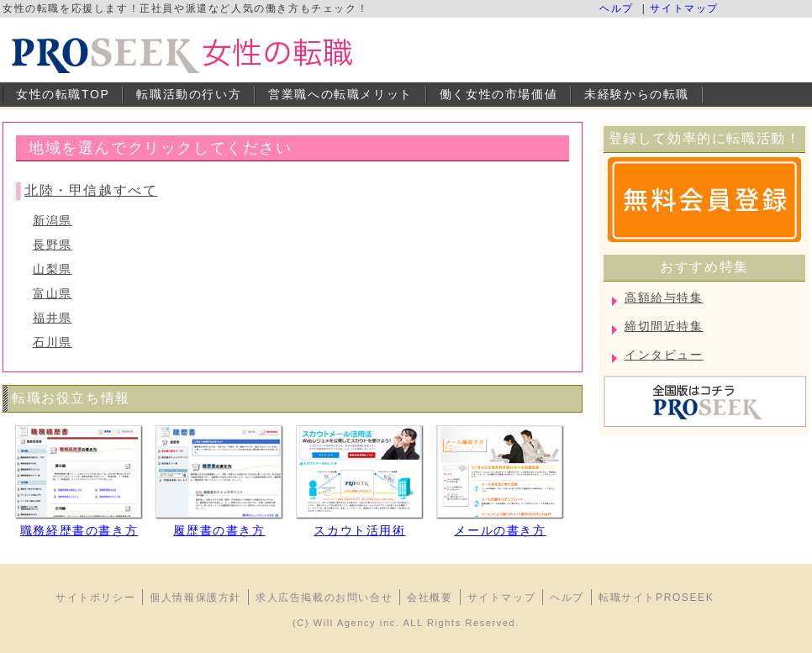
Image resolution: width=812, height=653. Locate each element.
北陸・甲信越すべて (91, 190)
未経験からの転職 (637, 94)
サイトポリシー (95, 598)
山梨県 (53, 269)
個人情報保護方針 (195, 598)
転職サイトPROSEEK (656, 598)
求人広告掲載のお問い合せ (324, 598)
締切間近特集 (664, 326)
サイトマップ (684, 8)
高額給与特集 (664, 298)
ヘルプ (617, 8)
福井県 (53, 318)
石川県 (53, 342)
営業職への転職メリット (340, 94)
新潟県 (53, 220)
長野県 (53, 245)
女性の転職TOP (63, 94)
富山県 (53, 293)
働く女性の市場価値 (498, 94)
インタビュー (664, 355)
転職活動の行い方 (189, 94)
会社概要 (430, 598)
